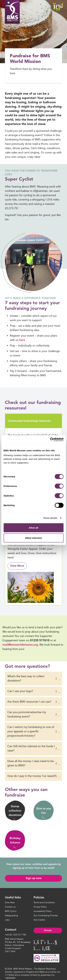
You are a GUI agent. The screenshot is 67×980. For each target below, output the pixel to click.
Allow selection (33, 538)
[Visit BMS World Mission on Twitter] (43, 942)
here (22, 340)
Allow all (33, 528)
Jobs (7, 920)
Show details (50, 518)
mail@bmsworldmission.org (20, 645)
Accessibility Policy (43, 911)
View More (17, 566)
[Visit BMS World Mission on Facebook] (36, 942)
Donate (48, 930)
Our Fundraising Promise (46, 916)
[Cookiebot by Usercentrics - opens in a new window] (50, 440)
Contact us (10, 907)
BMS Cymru (11, 911)
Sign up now (34, 878)
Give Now (10, 903)
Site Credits (39, 920)
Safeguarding (11, 916)
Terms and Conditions (44, 903)
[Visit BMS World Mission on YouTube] (52, 942)
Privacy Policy (40, 907)
